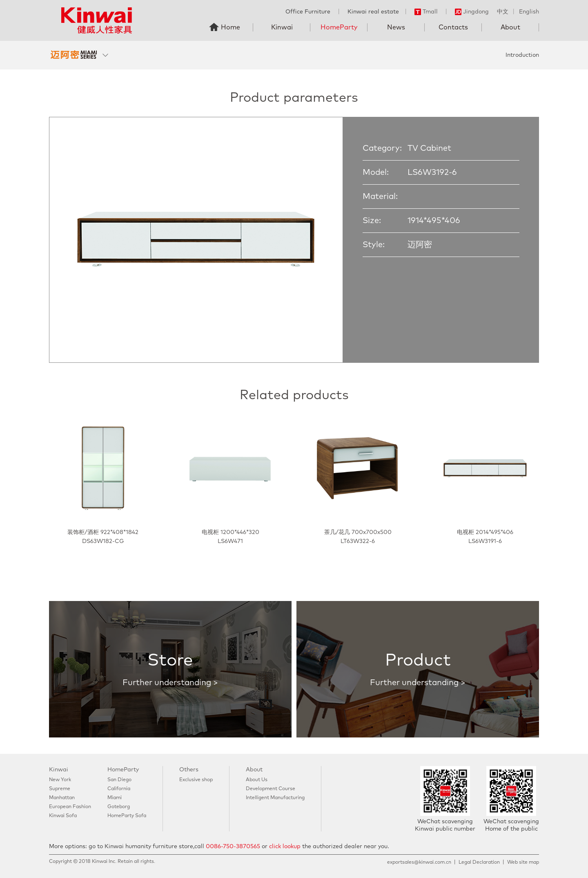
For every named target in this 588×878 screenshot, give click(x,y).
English (529, 12)
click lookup (285, 847)
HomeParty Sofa (127, 816)
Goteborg (119, 807)
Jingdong (472, 12)
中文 (503, 12)
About (510, 27)
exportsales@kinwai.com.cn (419, 862)
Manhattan (62, 798)
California (119, 789)
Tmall (426, 12)
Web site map (523, 862)
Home (231, 27)
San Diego (119, 780)
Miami (115, 798)
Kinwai (282, 27)
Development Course (271, 789)
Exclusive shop (196, 780)
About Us (257, 780)
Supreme (60, 789)
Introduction (522, 55)
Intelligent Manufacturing (275, 798)
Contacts (453, 27)
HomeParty (339, 27)
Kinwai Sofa (63, 816)
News (396, 27)
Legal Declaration (479, 862)
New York (60, 780)
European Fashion (70, 807)
